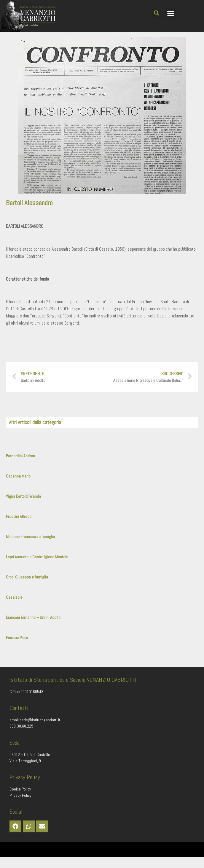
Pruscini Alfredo (19, 527)
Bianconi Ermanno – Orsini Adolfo (33, 628)
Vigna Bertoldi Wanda (23, 507)
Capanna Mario (18, 487)
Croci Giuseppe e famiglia (27, 588)
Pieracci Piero (17, 649)
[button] (156, 13)
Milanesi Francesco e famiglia (30, 548)
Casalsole (14, 608)
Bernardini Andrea (20, 467)
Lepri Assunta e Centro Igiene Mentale (37, 568)
